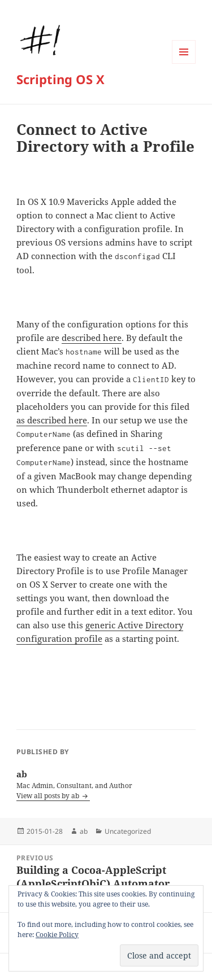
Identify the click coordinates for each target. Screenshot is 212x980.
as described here (52, 420)
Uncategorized (128, 831)
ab (84, 831)
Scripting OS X (60, 79)
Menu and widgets (184, 64)
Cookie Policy (57, 935)
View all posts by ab (49, 796)
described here (92, 338)
